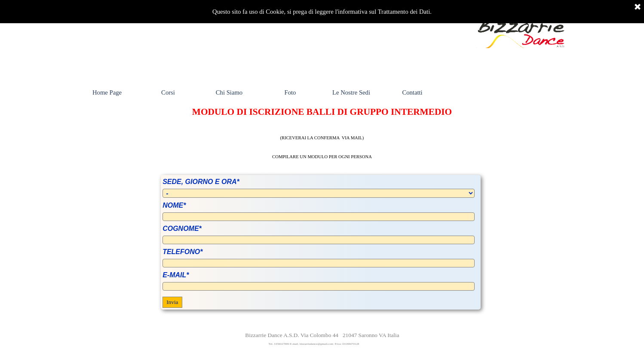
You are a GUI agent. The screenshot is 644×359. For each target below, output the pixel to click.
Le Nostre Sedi (351, 92)
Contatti (412, 92)
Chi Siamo (229, 92)
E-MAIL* (176, 275)
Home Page (107, 92)
